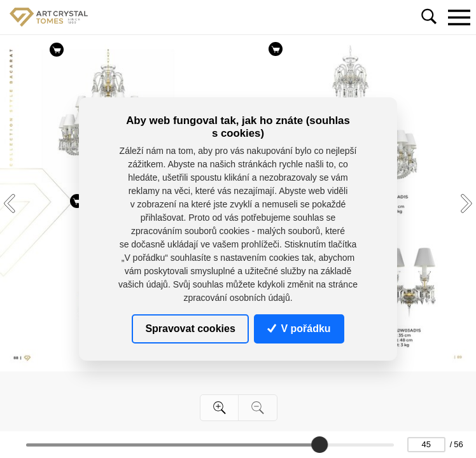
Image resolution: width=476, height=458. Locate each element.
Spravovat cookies (190, 329)
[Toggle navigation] (459, 17)
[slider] (319, 445)
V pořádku (299, 329)
